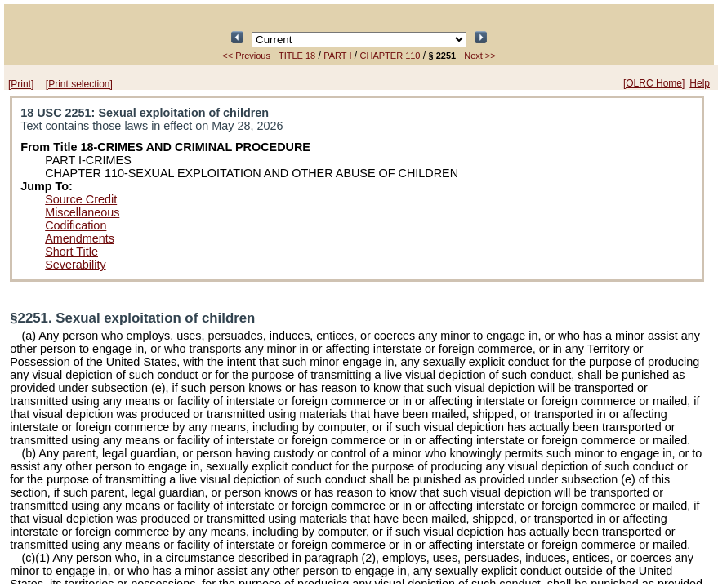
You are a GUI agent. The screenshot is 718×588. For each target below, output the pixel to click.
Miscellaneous (82, 212)
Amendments (80, 238)
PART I (337, 56)
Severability (75, 265)
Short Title (71, 252)
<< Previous (246, 56)
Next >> (480, 56)
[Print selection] (79, 84)
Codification (76, 225)
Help (700, 83)
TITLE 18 (297, 56)
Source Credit (81, 199)
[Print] (21, 84)
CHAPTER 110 (390, 56)
